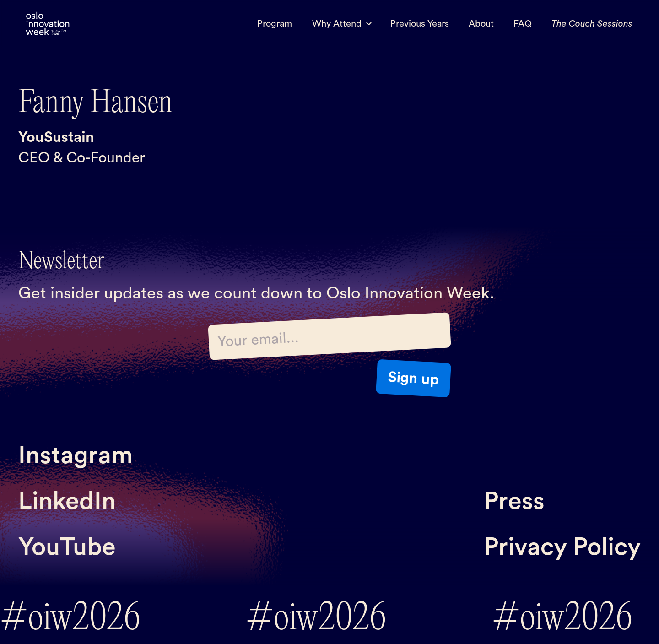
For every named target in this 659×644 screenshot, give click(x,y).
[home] (48, 24)
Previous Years (420, 24)
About (481, 24)
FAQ (523, 24)
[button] (341, 24)
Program (275, 24)
